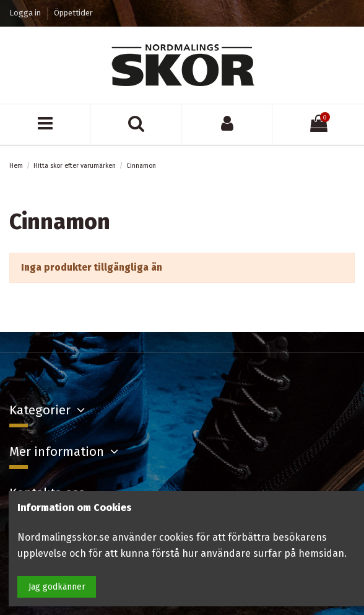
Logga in (26, 13)
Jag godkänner (57, 587)
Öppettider (73, 13)
